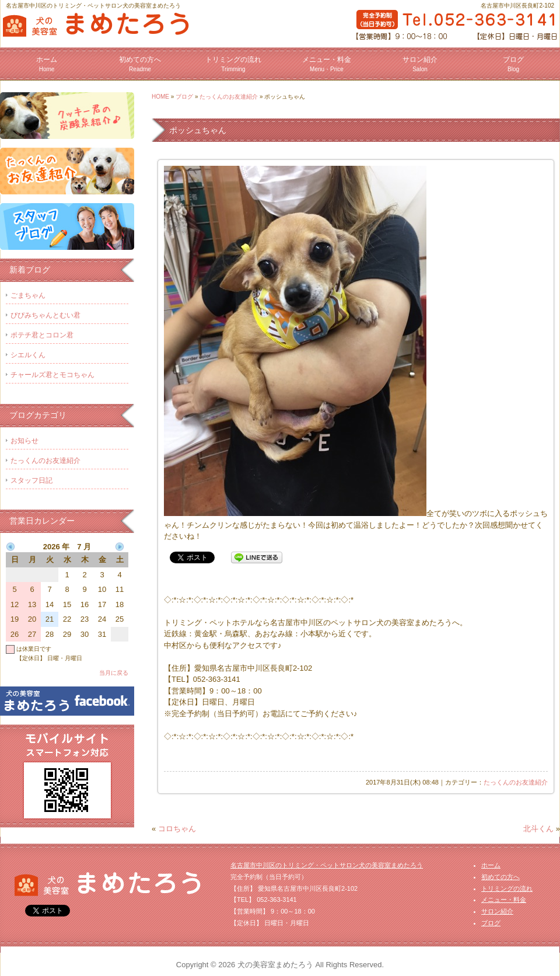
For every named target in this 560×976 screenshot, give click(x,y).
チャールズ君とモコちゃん (52, 375)
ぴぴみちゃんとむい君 (45, 315)
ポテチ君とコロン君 (42, 335)
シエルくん (28, 355)
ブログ (513, 64)
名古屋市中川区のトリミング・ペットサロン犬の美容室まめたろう (327, 865)
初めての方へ (140, 64)
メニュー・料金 (327, 64)
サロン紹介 (420, 64)
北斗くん (538, 829)
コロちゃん (177, 829)
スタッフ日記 (32, 480)
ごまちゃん (28, 295)
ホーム (47, 64)
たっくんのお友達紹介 (229, 97)
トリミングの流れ (233, 64)
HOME (160, 97)
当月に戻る (114, 673)
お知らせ (24, 441)
